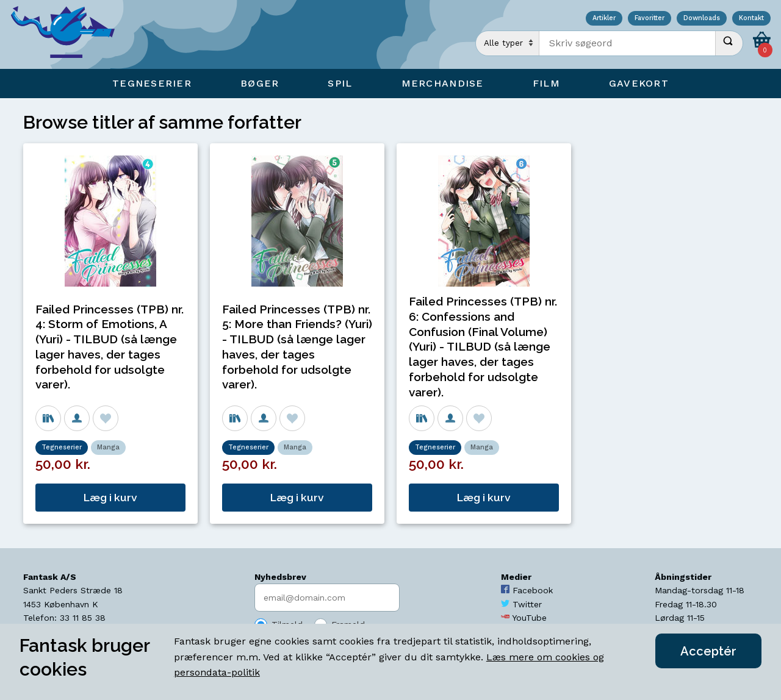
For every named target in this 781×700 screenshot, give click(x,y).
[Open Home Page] (69, 34)
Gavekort (639, 83)
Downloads (702, 19)
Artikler (604, 19)
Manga (108, 447)
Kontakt (751, 19)
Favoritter (650, 19)
